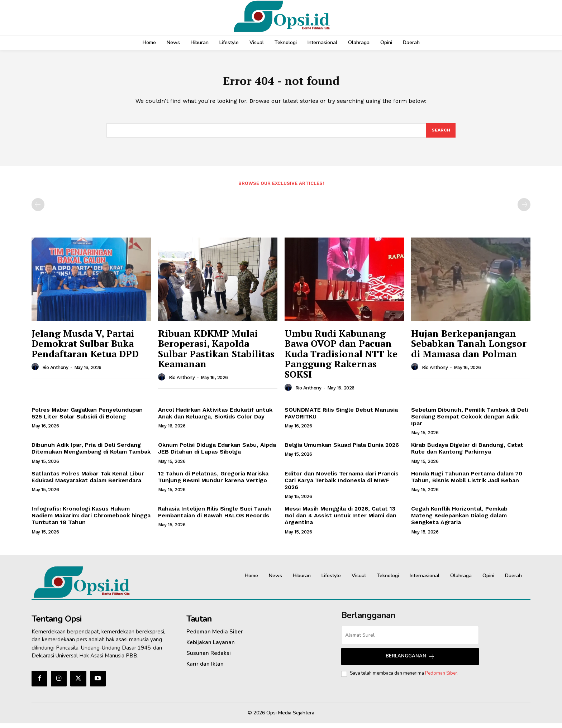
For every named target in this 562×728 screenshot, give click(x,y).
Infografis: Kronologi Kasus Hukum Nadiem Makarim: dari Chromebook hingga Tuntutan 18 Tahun (91, 520)
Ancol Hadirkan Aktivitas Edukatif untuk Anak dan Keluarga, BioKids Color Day (215, 418)
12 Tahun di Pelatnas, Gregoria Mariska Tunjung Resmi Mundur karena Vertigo (213, 482)
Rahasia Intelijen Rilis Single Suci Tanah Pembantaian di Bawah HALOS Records (215, 517)
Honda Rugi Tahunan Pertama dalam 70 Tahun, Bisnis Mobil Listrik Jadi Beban (467, 482)
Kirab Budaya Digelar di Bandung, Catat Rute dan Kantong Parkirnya (467, 453)
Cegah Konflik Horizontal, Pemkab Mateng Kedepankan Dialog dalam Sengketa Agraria (459, 520)
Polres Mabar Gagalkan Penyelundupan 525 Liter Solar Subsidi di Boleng (87, 418)
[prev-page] (38, 209)
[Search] (440, 134)
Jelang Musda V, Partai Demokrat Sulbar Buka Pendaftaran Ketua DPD (85, 348)
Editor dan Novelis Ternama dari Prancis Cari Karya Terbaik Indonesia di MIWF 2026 (342, 485)
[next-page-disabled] (524, 209)
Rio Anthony (55, 372)
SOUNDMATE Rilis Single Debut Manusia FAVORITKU (341, 418)
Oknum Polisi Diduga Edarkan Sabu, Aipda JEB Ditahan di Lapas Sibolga (217, 453)
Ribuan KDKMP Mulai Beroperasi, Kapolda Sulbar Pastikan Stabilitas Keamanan (216, 353)
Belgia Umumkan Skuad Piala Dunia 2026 (342, 449)
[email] (410, 640)
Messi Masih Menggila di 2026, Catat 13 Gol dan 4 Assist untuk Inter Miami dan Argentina (340, 520)
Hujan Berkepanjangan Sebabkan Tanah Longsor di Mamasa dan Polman (469, 348)
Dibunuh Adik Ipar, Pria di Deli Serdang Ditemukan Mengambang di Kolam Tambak (91, 453)
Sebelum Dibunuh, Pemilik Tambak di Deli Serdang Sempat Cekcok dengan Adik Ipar (470, 421)
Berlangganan (410, 661)
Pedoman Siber (441, 678)
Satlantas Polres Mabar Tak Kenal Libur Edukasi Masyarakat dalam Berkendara (88, 482)
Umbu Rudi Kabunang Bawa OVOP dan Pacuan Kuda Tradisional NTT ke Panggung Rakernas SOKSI (341, 358)
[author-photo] (36, 372)
